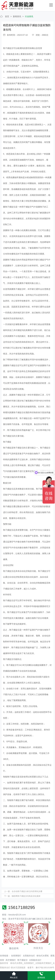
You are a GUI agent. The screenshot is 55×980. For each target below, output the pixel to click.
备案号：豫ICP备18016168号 (41, 968)
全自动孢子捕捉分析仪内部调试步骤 (27, 891)
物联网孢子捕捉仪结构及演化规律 (26, 896)
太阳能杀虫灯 (29, 956)
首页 (7, 16)
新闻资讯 (17, 16)
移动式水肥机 (43, 956)
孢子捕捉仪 (22, 960)
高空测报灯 (11, 960)
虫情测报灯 (16, 956)
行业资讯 (29, 16)
